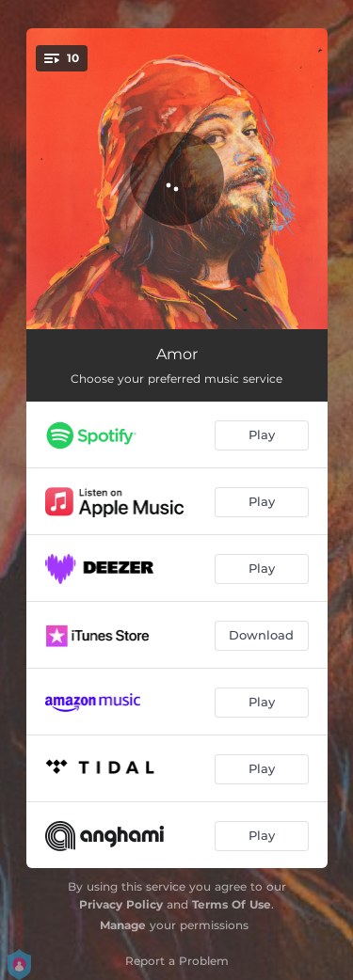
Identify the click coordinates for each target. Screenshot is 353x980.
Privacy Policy (121, 904)
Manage (123, 925)
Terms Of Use (232, 904)
